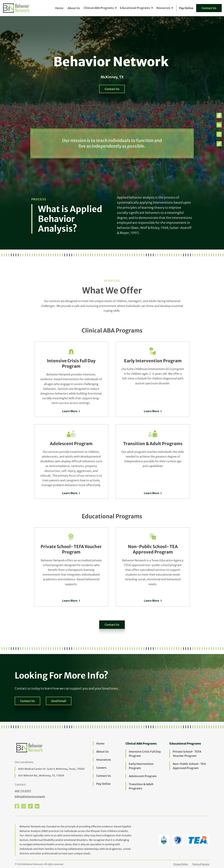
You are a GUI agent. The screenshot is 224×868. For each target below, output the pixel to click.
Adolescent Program (143, 776)
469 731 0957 (23, 791)
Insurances (104, 760)
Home (59, 8)
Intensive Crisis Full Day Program (145, 754)
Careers (101, 768)
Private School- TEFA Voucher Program (187, 754)
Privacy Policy (181, 864)
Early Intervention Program (141, 766)
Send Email (59, 701)
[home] (16, 8)
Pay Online (103, 784)
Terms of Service (201, 864)
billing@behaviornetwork (30, 797)
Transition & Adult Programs (141, 786)
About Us (74, 8)
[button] (99, 8)
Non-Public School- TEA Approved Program (189, 766)
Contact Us (209, 8)
